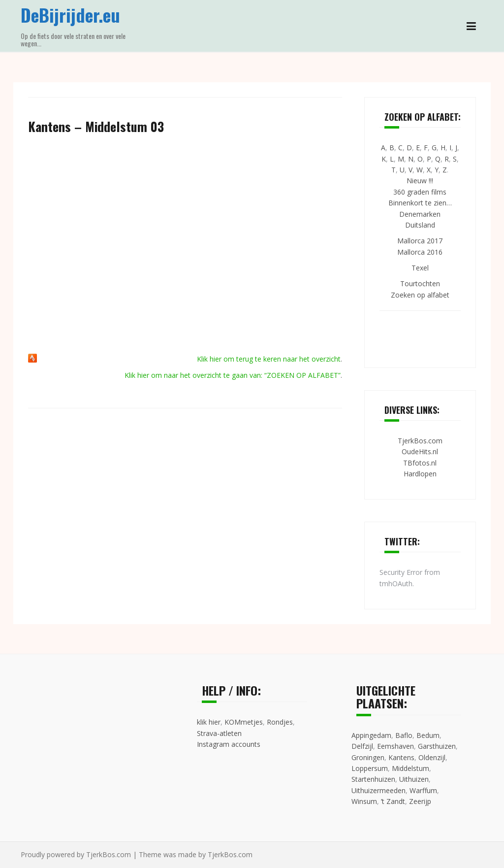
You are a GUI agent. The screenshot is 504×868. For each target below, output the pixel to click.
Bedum (428, 735)
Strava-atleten (219, 733)
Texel (420, 268)
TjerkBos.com (420, 441)
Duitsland (420, 225)
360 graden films (420, 192)
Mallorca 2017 (420, 241)
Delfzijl (362, 746)
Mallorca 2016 (420, 252)
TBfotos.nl (420, 463)
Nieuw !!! (420, 181)
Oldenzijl (432, 757)
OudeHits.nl (420, 451)
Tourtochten (420, 284)
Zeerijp (420, 801)
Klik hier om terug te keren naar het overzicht (269, 359)
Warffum (423, 790)
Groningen (368, 757)
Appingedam (371, 735)
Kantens (401, 757)
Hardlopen (420, 474)
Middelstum (410, 768)
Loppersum (370, 768)
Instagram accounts (229, 744)
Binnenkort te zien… (420, 203)
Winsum (364, 801)
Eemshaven (395, 746)
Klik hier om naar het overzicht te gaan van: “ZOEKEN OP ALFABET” (233, 375)
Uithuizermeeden (378, 790)
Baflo (404, 735)
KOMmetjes (244, 722)
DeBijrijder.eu (70, 15)
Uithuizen (414, 779)
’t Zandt (393, 801)
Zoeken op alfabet (420, 295)
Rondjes (280, 722)
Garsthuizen (437, 746)
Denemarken (420, 214)
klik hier (209, 722)
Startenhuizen (373, 779)
